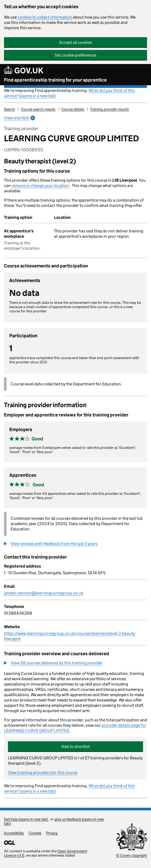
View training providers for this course (43, 773)
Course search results (38, 109)
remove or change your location (41, 186)
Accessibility (14, 833)
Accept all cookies (75, 42)
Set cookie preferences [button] (75, 55)
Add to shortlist (76, 746)
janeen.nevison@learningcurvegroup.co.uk (44, 593)
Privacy (52, 833)
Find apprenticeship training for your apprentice (55, 80)
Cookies (35, 833)
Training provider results (109, 109)
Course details (73, 109)
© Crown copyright (132, 855)
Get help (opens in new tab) (26, 819)
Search (10, 109)
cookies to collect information (45, 17)
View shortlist (19, 118)
